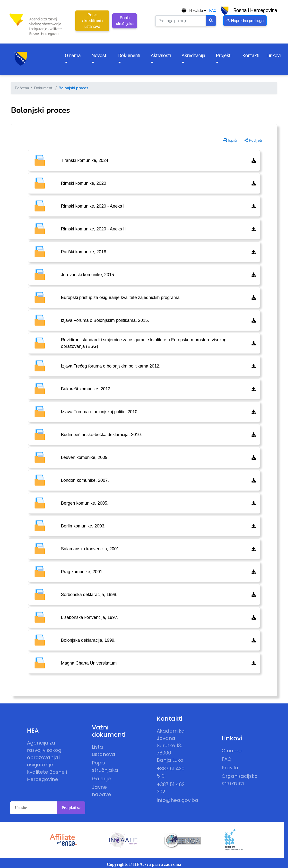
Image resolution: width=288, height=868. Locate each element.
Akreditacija (193, 59)
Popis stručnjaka (105, 766)
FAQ (213, 11)
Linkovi (273, 56)
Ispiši (230, 140)
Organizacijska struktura (236, 780)
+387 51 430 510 (171, 772)
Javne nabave (101, 791)
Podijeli (253, 140)
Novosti (99, 59)
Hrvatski (198, 11)
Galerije (101, 779)
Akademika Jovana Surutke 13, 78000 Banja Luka (171, 745)
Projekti (224, 59)
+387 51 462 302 (171, 788)
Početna (22, 88)
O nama (73, 59)
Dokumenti (129, 59)
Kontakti (251, 56)
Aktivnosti (161, 59)
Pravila (230, 768)
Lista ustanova (104, 751)
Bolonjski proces (73, 88)
